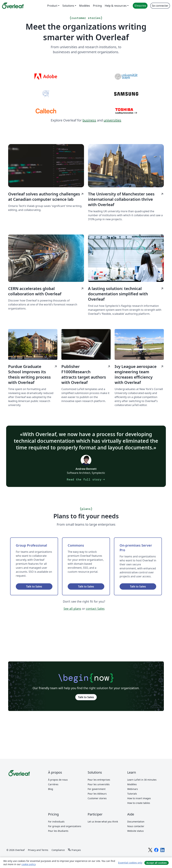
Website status (135, 831)
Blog (51, 789)
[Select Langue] (74, 850)
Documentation (136, 822)
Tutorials (132, 794)
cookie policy (28, 864)
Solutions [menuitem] (68, 6)
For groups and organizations (65, 826)
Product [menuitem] (52, 6)
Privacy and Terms (38, 850)
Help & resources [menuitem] (116, 6)
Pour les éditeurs (97, 794)
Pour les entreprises (99, 780)
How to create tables (139, 803)
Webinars (133, 789)
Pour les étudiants (58, 831)
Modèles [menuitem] (85, 6)
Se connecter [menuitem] (160, 6)
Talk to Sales (34, 586)
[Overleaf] (13, 6)
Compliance (58, 850)
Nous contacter (136, 826)
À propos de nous (58, 780)
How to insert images (139, 798)
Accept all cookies (157, 863)
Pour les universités (99, 784)
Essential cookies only (130, 863)
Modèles (132, 784)
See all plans (72, 609)
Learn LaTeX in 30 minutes (142, 780)
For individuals (56, 822)
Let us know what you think (103, 822)
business (89, 120)
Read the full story (86, 479)
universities (112, 120)
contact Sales (95, 609)
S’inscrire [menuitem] (140, 6)
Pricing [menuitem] (97, 6)
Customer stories (97, 798)
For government (97, 789)
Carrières (53, 784)
